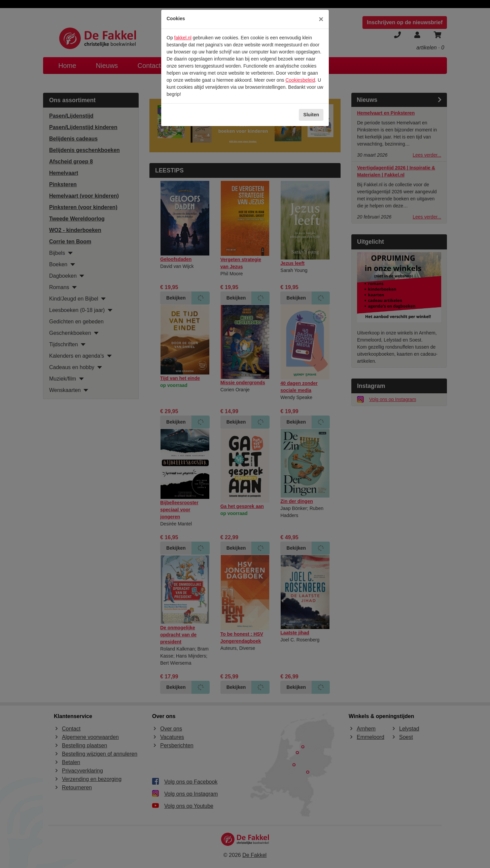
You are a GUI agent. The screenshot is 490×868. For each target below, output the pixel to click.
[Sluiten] (321, 19)
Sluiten (311, 115)
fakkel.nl (183, 38)
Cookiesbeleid (300, 80)
